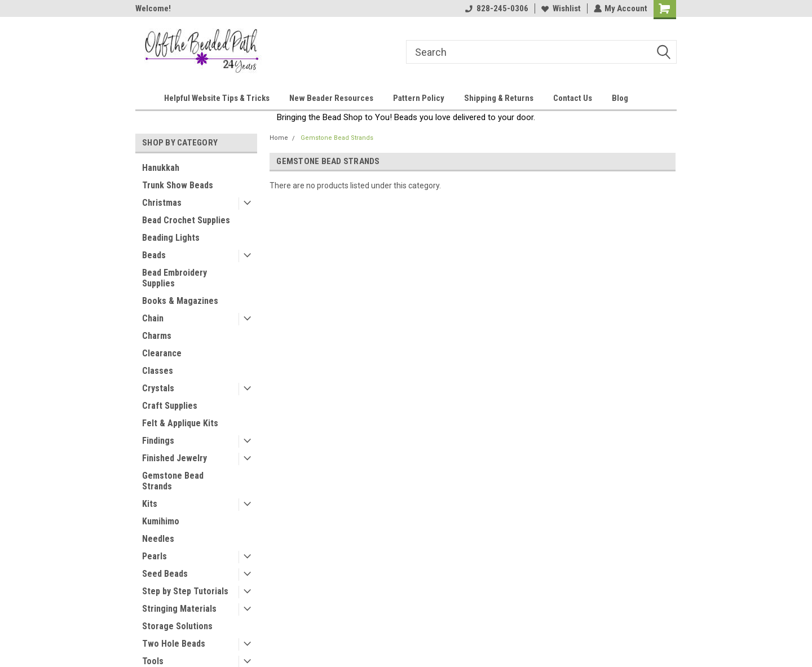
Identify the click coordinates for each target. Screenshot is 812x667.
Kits (150, 504)
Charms (157, 336)
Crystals (158, 388)
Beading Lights (171, 238)
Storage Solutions (177, 626)
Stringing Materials (179, 609)
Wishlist (561, 8)
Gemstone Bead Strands (173, 481)
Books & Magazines (180, 301)
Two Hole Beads (174, 644)
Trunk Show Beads (178, 185)
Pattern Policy (419, 98)
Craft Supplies (170, 406)
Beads (154, 255)
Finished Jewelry (175, 458)
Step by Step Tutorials (185, 591)
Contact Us (573, 98)
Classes (158, 371)
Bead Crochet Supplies (186, 220)
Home (279, 138)
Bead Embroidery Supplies (175, 278)
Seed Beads (165, 574)
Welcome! (153, 8)
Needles (158, 539)
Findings (158, 441)
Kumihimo (161, 521)
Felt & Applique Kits (180, 423)
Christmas (162, 203)
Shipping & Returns (499, 98)
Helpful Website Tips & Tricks (217, 98)
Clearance (162, 353)
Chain (153, 318)
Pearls (155, 556)
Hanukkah (161, 168)
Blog (620, 98)
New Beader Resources (331, 98)
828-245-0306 (496, 8)
